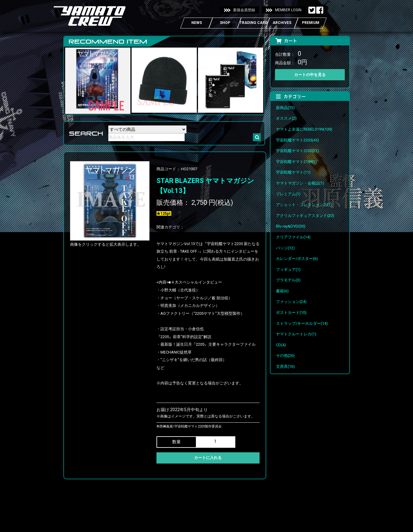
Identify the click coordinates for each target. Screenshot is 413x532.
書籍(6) (282, 291)
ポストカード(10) (291, 313)
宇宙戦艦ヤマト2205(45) (297, 140)
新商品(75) (285, 108)
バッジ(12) (285, 248)
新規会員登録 (244, 10)
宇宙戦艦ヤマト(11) (293, 172)
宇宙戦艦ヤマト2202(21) (297, 151)
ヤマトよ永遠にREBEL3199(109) (304, 129)
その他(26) (285, 356)
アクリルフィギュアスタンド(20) (305, 216)
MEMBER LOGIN (288, 10)
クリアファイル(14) (293, 237)
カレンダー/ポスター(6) (297, 259)
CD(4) (281, 345)
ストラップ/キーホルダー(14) (302, 323)
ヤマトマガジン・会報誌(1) (300, 183)
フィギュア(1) (288, 269)
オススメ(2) (286, 118)
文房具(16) (285, 366)
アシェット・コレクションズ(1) (304, 205)
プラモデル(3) (288, 280)
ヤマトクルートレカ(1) (296, 334)
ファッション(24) (291, 302)
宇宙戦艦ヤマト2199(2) (296, 162)
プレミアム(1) (288, 194)
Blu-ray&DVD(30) (291, 226)
